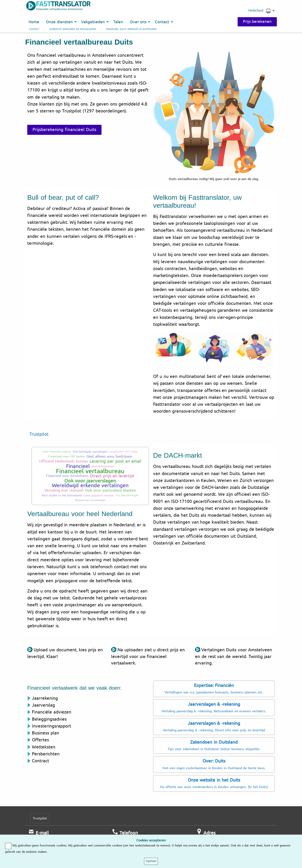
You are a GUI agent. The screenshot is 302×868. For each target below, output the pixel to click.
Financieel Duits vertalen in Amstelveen (131, 29)
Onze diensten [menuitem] (59, 22)
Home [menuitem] (34, 22)
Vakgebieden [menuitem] (93, 22)
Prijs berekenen (257, 22)
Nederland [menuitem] (260, 11)
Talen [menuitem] (118, 22)
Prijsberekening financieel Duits (64, 130)
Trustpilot (39, 434)
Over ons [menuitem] (138, 22)
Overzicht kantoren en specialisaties (73, 29)
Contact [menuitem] (162, 22)
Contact (34, 29)
